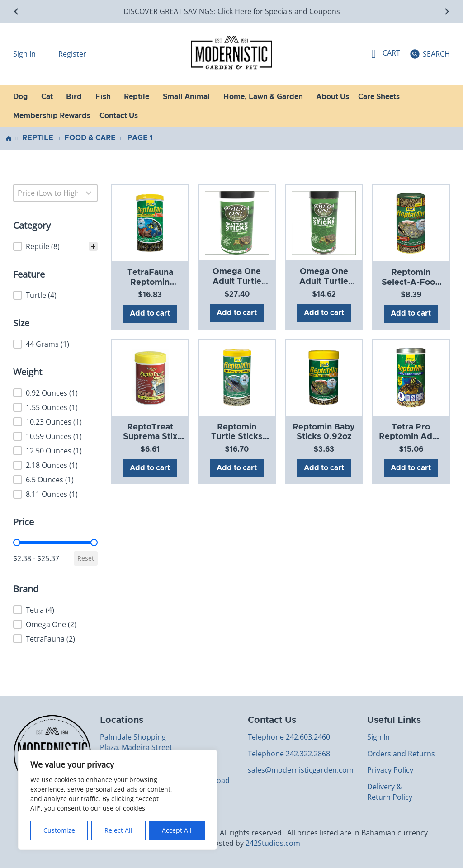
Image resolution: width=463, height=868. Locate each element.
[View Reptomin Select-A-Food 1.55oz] (411, 223)
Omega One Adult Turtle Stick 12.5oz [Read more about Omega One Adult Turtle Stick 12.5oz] (237, 281)
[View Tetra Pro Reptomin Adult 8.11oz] (411, 377)
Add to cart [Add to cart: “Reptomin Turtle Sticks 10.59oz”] (237, 468)
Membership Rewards (52, 116)
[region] (118, 800)
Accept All (177, 830)
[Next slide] (446, 12)
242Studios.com (273, 843)
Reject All (118, 830)
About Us (333, 97)
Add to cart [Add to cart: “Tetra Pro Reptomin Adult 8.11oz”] (411, 468)
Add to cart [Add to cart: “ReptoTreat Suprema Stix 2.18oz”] (150, 468)
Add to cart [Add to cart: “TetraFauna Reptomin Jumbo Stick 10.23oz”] (150, 313)
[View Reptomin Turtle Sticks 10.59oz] (237, 377)
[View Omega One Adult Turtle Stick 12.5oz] (237, 222)
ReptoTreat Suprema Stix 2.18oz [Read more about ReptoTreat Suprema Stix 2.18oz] (150, 437)
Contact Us (119, 116)
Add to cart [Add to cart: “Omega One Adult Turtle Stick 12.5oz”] (237, 313)
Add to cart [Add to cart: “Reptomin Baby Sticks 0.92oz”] (324, 468)
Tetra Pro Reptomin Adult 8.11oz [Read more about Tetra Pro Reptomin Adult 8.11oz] (411, 437)
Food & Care (90, 138)
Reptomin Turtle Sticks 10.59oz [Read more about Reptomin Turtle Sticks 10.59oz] (237, 437)
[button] (55, 246)
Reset (86, 558)
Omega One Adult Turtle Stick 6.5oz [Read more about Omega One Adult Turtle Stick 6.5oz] (324, 281)
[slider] (17, 542)
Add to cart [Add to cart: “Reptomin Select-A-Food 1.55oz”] (411, 313)
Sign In (25, 54)
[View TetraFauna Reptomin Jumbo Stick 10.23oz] (150, 223)
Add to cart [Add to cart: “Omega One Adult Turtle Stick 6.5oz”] (324, 313)
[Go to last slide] (17, 12)
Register (72, 54)
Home (9, 138)
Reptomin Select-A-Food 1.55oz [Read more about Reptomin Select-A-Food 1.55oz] (411, 282)
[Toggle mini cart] (386, 54)
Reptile (38, 138)
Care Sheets (379, 97)
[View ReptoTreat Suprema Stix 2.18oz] (150, 377)
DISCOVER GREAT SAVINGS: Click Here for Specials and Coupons (232, 11)
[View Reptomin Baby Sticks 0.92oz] (324, 377)
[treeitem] (55, 246)
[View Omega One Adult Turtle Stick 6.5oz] (324, 222)
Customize (59, 830)
